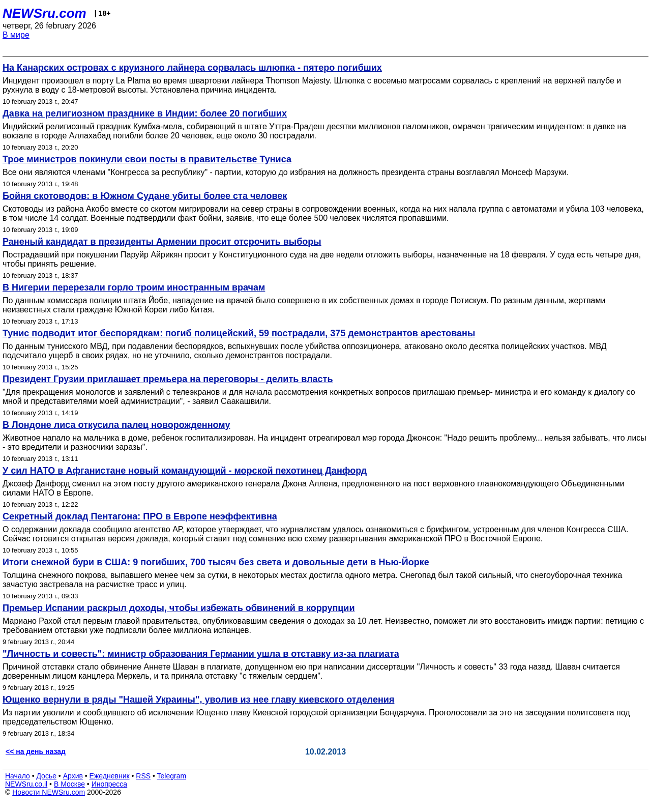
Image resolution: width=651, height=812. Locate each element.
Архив (73, 776)
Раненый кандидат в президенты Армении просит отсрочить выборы (162, 242)
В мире (16, 35)
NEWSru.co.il (26, 784)
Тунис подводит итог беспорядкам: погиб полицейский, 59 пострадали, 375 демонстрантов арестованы (239, 333)
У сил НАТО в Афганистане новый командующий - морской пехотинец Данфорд (185, 471)
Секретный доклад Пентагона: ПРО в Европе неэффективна (140, 516)
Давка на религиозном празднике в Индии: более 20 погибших (145, 113)
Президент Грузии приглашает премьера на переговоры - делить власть (168, 379)
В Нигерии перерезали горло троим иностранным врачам (134, 287)
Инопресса (110, 784)
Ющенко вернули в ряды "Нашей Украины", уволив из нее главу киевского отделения (198, 700)
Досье (46, 776)
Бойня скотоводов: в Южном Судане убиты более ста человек (145, 196)
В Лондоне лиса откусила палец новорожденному (116, 425)
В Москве (69, 784)
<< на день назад (36, 751)
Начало (18, 776)
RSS (143, 776)
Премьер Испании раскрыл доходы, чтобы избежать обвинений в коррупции (179, 608)
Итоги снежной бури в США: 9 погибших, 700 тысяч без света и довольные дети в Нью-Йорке (216, 562)
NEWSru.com (45, 13)
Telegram (172, 776)
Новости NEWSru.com (49, 792)
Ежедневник (110, 776)
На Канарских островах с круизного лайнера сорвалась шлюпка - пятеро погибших (192, 68)
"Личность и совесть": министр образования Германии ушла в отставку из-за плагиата (201, 654)
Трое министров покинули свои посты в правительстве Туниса (147, 159)
